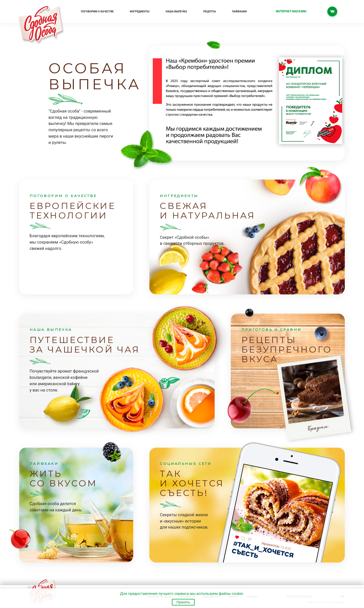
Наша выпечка (176, 12)
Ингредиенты (140, 12)
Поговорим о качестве (97, 12)
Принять (183, 602)
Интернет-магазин (291, 11)
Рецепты (210, 12)
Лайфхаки (239, 12)
